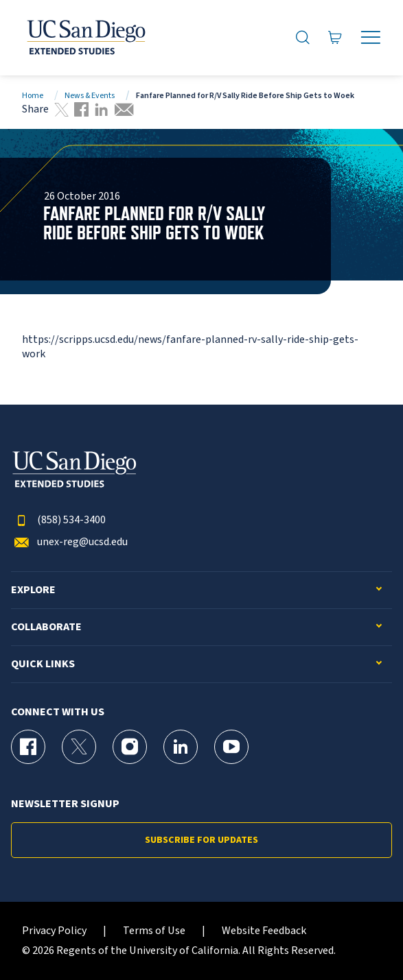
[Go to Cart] (335, 38)
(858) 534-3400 (58, 520)
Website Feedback (264, 931)
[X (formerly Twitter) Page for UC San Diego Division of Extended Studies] (79, 747)
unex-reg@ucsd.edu (69, 542)
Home (33, 96)
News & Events (90, 96)
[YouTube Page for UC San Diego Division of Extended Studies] (231, 747)
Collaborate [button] (46, 627)
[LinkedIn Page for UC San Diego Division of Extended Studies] (181, 747)
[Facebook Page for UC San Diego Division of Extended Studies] (28, 747)
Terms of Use (154, 931)
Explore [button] (33, 590)
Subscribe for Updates (201, 840)
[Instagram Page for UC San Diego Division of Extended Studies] (130, 747)
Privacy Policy (54, 931)
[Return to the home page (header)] (85, 38)
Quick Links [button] (43, 664)
